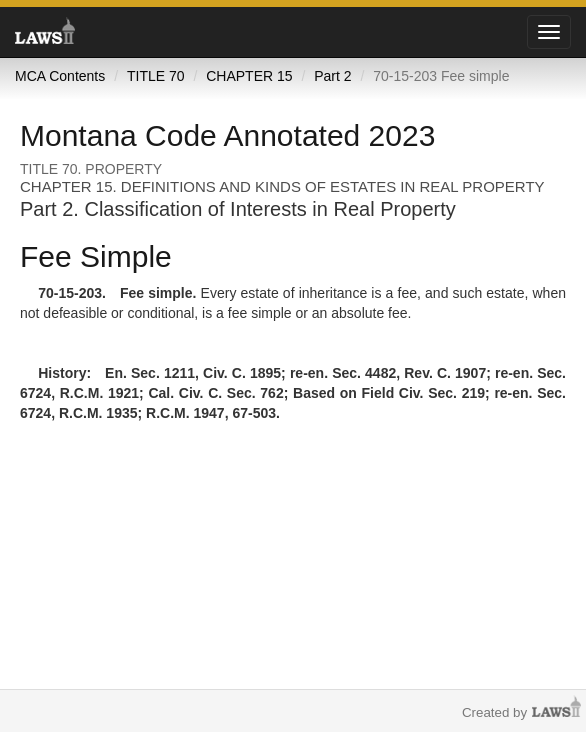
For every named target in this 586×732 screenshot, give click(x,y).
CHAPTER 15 (249, 76)
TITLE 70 (156, 76)
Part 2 (332, 76)
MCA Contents (60, 76)
